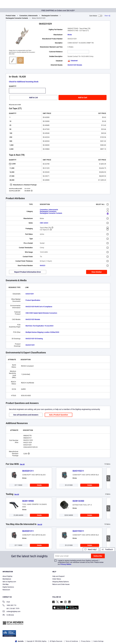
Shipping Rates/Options (61, 582)
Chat (6, 602)
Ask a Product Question (59, 415)
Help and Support (58, 576)
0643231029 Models (75, 65)
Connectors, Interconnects (28, 16)
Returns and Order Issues (61, 584)
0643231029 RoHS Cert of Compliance (39, 307)
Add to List (33, 98)
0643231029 (30, 345)
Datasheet (73, 61)
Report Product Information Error (28, 272)
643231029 (30, 294)
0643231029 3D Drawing (34, 339)
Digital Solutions (8, 587)
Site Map (6, 584)
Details (39, 485)
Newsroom (6, 590)
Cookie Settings (98, 641)
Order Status (57, 579)
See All (22, 464)
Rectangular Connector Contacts (17, 18)
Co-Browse (8, 615)
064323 (43, 266)
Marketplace (7, 579)
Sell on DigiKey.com (9, 582)
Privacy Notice (66, 564)
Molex (70, 35)
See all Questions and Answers (26, 415)
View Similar (97, 272)
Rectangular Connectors (50, 16)
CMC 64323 (44, 223)
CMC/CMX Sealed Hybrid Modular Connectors (41, 313)
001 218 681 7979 (11, 609)
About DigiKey (7, 576)
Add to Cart (83, 98)
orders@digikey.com (11, 612)
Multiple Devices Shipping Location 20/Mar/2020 (42, 332)
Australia (19, 641)
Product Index (11, 16)
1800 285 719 (9, 606)
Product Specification (33, 300)
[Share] (107, 16)
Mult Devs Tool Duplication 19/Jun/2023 (39, 326)
